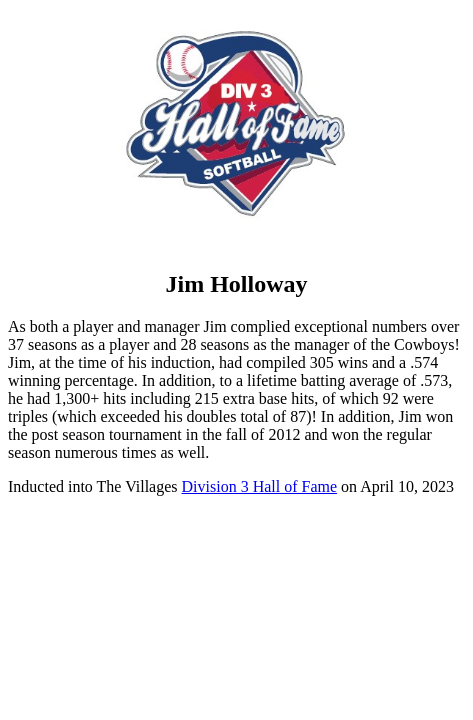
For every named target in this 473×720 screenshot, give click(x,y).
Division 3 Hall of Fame (260, 486)
